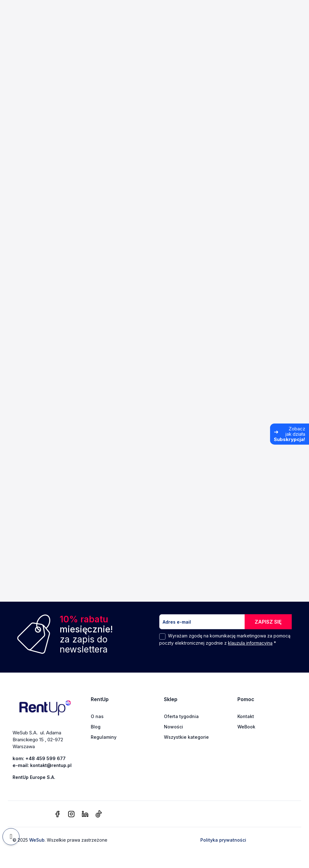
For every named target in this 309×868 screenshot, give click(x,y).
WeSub (37, 840)
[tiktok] (98, 814)
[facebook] (57, 814)
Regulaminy (104, 737)
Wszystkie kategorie (186, 737)
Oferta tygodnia (181, 716)
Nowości (173, 727)
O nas (97, 716)
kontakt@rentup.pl (51, 765)
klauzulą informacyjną (250, 643)
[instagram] (71, 814)
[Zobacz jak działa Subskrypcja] (290, 434)
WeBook (246, 727)
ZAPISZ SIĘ (268, 622)
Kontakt (246, 716)
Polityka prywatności (223, 840)
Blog (96, 727)
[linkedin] (85, 814)
